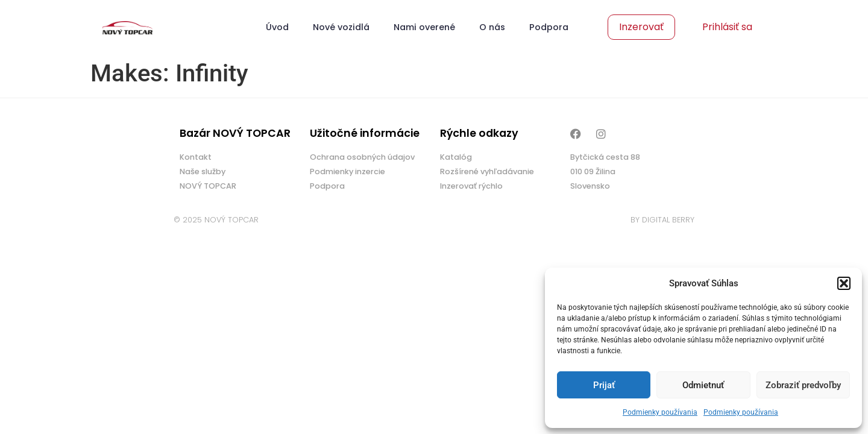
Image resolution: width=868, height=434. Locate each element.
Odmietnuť (703, 385)
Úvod (277, 27)
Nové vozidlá (341, 27)
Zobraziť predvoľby (803, 385)
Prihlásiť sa (727, 27)
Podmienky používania (660, 412)
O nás (492, 27)
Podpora (549, 27)
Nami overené (424, 27)
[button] (844, 283)
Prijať (604, 385)
